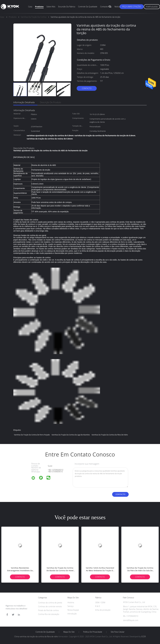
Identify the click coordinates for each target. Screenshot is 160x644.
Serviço (70, 606)
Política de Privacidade (93, 632)
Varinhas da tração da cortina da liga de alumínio (71, 435)
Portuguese (152, 7)
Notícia (117, 7)
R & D (98, 606)
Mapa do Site (69, 632)
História (71, 602)
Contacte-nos (106, 7)
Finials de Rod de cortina (48, 610)
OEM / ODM (100, 602)
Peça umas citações (132, 7)
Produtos (39, 7)
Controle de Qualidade (45, 632)
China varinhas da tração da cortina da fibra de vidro (36, 636)
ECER (143, 636)
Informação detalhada (24, 102)
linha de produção (103, 610)
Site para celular (118, 632)
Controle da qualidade (88, 7)
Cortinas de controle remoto (50, 606)
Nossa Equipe (73, 610)
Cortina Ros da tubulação (49, 614)
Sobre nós (51, 7)
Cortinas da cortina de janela (50, 603)
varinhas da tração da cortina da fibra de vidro (110, 435)
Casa (30, 7)
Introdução (72, 614)
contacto (87, 88)
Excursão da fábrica (67, 7)
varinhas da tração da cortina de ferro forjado (32, 435)
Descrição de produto (51, 102)
